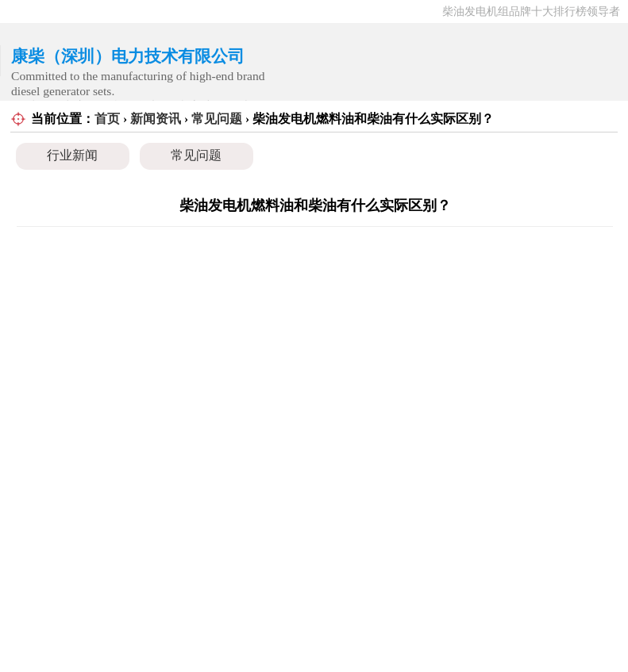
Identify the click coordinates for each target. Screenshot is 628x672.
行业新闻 (72, 155)
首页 (107, 119)
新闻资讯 (156, 119)
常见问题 (217, 119)
